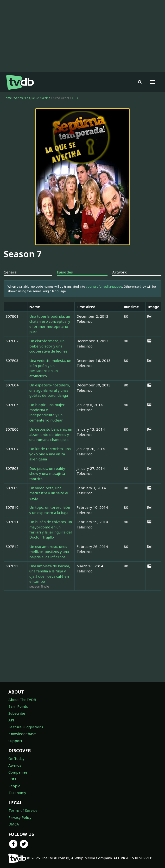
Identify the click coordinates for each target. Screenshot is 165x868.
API (11, 720)
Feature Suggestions (26, 727)
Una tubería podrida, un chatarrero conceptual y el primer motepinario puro (50, 324)
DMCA (14, 824)
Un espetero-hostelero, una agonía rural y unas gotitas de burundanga (50, 390)
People (14, 786)
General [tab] (10, 272)
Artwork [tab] (120, 272)
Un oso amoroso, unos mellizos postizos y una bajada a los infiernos (49, 552)
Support (15, 741)
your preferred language (104, 286)
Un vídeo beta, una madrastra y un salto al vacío (49, 493)
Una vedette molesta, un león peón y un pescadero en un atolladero (50, 368)
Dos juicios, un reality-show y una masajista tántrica (48, 474)
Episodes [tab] (65, 272)
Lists (12, 779)
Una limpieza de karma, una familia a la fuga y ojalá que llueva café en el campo (50, 574)
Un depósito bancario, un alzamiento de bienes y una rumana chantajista (51, 434)
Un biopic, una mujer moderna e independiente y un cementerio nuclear (47, 412)
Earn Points (18, 706)
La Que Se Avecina (38, 98)
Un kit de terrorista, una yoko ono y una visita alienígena (50, 454)
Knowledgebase (22, 734)
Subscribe (17, 713)
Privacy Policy (20, 817)
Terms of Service (23, 810)
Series (19, 98)
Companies (18, 772)
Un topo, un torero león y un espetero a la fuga (50, 510)
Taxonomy (17, 793)
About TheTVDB (22, 700)
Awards (15, 765)
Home (8, 98)
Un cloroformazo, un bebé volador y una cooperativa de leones (48, 346)
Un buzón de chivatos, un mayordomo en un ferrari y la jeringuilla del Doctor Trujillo (51, 529)
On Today (16, 758)
